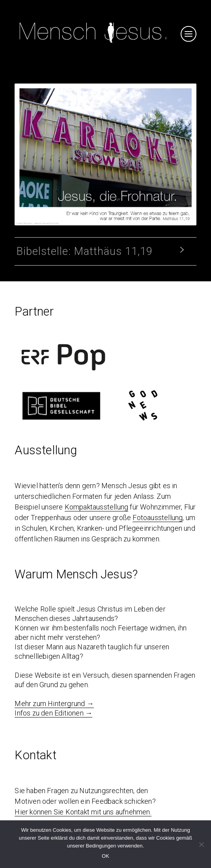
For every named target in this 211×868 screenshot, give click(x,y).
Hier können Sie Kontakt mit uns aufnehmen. (83, 812)
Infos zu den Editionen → (53, 713)
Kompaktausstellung (97, 507)
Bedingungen (101, 846)
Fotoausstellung (158, 518)
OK (105, 856)
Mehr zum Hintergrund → (54, 704)
